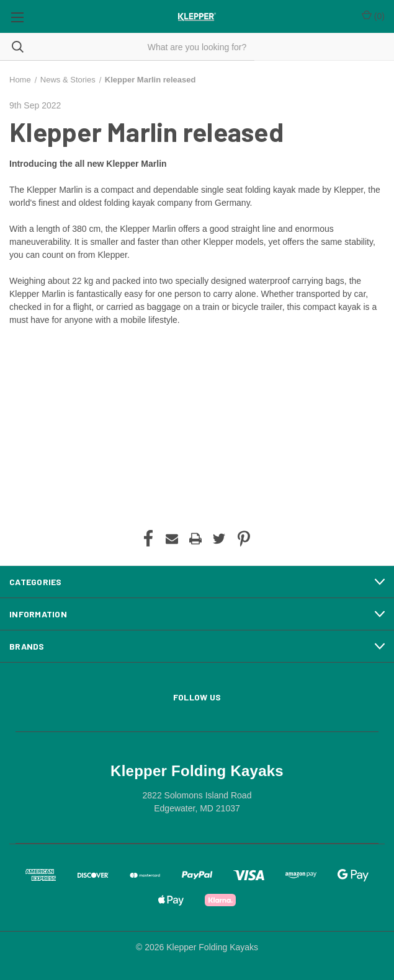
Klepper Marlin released (146, 131)
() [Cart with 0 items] (373, 15)
